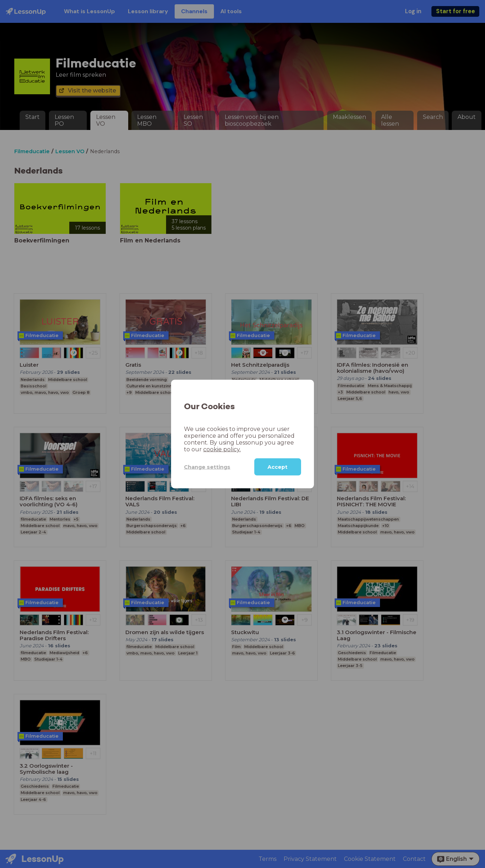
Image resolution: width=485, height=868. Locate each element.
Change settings (207, 467)
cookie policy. (222, 449)
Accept (277, 467)
